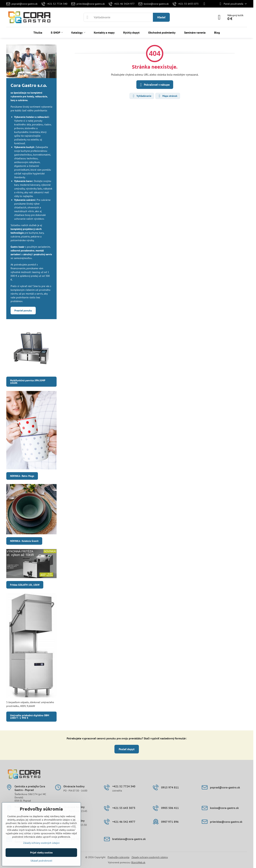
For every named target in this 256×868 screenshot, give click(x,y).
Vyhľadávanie (142, 96)
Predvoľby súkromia (118, 857)
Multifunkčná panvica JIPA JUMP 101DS (28, 382)
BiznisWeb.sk (138, 862)
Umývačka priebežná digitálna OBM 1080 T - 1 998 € (30, 717)
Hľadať (161, 17)
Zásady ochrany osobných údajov (150, 857)
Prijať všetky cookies (41, 853)
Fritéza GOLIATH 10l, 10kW (25, 585)
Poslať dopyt (127, 749)
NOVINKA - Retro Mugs (22, 476)
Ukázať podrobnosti (41, 861)
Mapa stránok (168, 96)
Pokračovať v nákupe (154, 85)
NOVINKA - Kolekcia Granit (24, 541)
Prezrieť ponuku (23, 311)
